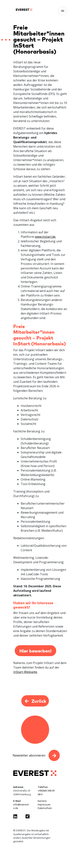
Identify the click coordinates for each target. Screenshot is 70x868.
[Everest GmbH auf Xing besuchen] (29, 816)
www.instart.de (45, 237)
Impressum (44, 804)
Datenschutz (45, 808)
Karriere (42, 801)
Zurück (35, 701)
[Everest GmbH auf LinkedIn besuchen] (17, 816)
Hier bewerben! (35, 651)
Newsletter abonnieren (29, 755)
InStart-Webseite (25, 672)
